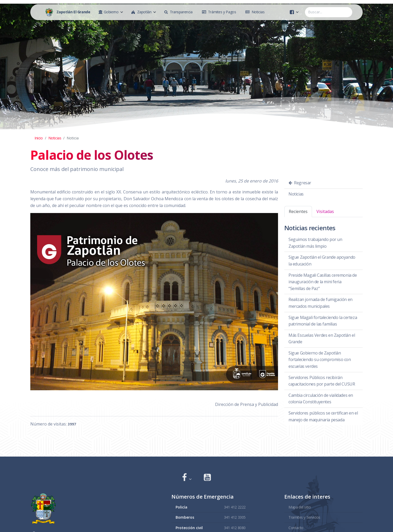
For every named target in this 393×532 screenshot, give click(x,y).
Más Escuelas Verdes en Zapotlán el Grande (322, 339)
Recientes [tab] (298, 211)
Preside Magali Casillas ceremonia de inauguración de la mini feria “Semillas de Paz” (323, 282)
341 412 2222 (235, 507)
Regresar (300, 183)
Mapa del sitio (300, 507)
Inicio (39, 138)
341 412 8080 (235, 527)
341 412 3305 (235, 517)
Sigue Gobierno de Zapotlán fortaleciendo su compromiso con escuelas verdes (320, 360)
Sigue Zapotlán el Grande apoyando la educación (322, 261)
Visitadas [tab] (325, 211)
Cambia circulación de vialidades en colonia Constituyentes (321, 399)
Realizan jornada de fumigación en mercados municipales (320, 303)
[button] (187, 478)
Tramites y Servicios (304, 517)
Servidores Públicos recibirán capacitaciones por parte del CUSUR (322, 381)
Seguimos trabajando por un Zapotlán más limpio (315, 243)
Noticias (55, 138)
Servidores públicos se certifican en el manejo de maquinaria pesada (323, 416)
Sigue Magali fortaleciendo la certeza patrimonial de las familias (323, 321)
